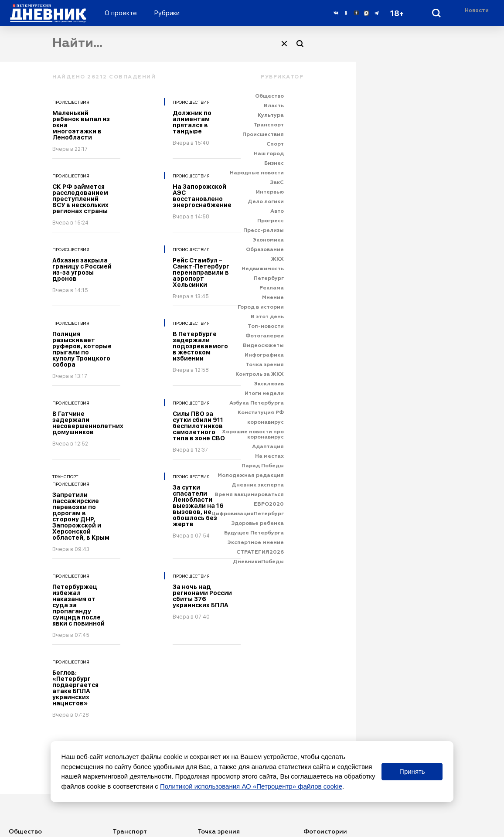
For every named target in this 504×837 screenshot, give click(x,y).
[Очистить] (284, 44)
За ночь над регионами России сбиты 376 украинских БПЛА (202, 596)
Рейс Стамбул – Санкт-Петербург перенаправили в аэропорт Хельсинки (201, 272)
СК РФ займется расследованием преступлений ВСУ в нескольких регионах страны (80, 199)
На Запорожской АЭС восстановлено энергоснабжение (202, 196)
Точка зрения (219, 832)
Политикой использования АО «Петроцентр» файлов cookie (251, 786)
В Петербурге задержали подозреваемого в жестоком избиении (200, 346)
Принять (412, 771)
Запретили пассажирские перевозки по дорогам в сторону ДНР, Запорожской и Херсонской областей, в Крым (81, 516)
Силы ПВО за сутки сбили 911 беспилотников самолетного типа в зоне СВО (199, 426)
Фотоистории (325, 832)
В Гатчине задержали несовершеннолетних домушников (88, 423)
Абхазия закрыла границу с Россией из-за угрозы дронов (82, 269)
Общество (25, 832)
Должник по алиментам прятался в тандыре (192, 122)
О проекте (121, 13)
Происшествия (71, 102)
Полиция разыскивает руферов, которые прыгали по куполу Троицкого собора (82, 349)
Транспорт (65, 476)
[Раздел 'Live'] (478, 13)
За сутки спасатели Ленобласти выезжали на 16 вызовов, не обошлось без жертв (198, 506)
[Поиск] (300, 44)
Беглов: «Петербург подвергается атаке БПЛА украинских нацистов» (75, 688)
